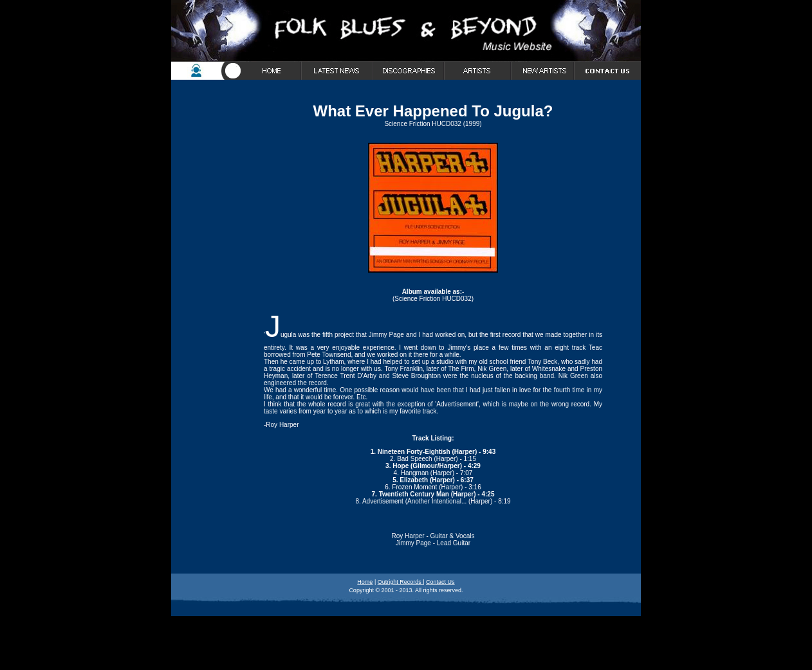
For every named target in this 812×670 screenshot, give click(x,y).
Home (365, 582)
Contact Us (440, 582)
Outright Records (401, 582)
